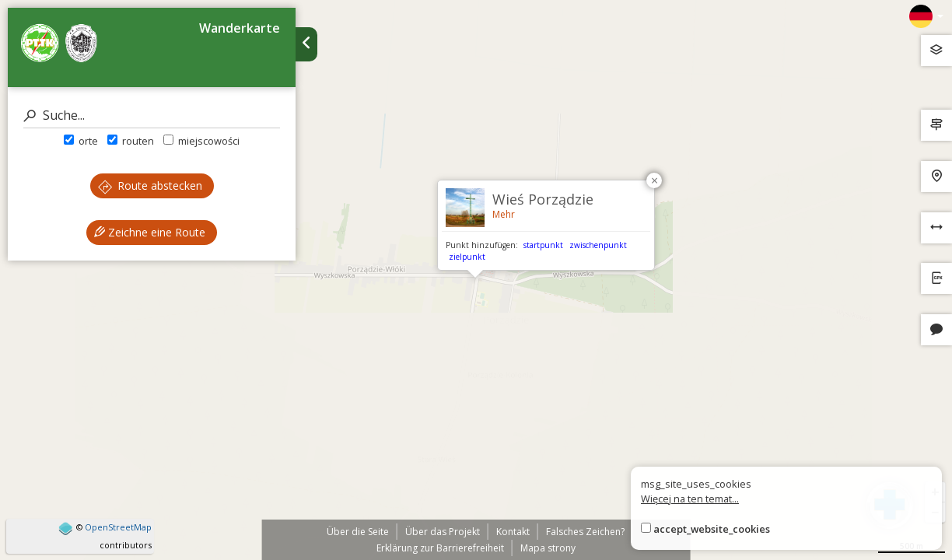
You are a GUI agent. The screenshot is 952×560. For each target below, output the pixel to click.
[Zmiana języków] (926, 16)
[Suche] (152, 115)
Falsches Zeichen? (585, 532)
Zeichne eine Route (150, 232)
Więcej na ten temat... (690, 499)
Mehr (504, 214)
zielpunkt (467, 257)
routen (131, 141)
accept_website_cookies (712, 529)
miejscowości (201, 141)
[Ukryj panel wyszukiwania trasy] (306, 44)
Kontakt (513, 532)
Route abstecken (150, 185)
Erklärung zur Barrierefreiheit (440, 548)
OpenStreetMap (118, 527)
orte (81, 141)
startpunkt (543, 245)
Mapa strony (548, 548)
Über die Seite (358, 532)
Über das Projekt (443, 532)
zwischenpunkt (598, 245)
